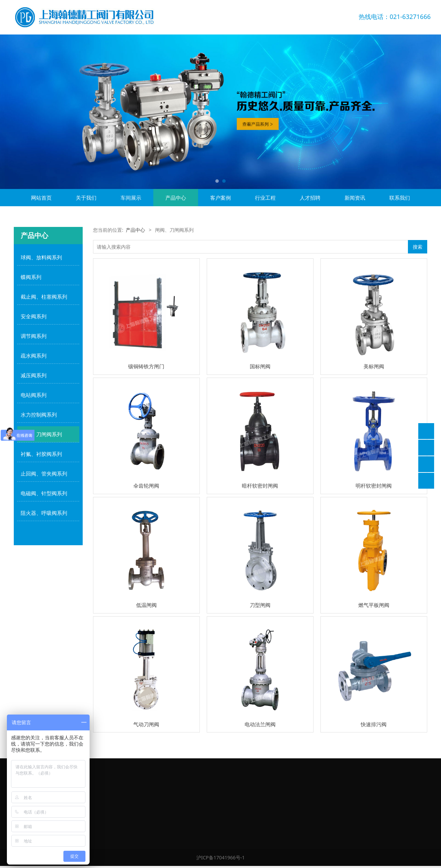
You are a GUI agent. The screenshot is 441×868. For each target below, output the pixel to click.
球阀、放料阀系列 (41, 257)
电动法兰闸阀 (260, 724)
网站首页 (41, 198)
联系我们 (400, 198)
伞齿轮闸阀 (146, 486)
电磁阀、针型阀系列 (44, 493)
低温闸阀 (146, 605)
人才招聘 (310, 198)
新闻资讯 (355, 198)
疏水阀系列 (34, 356)
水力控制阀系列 (39, 415)
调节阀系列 (34, 336)
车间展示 (131, 198)
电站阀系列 (34, 395)
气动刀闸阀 (146, 724)
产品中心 (176, 198)
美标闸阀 (374, 366)
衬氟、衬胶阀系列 (41, 454)
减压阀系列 (34, 375)
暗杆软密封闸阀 (260, 486)
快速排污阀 (374, 724)
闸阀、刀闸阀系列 (41, 434)
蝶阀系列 (31, 277)
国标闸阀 (260, 366)
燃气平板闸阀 (374, 605)
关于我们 (86, 198)
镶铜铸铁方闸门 (146, 366)
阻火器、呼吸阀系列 (44, 513)
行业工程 (265, 198)
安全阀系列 (34, 316)
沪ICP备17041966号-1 (221, 857)
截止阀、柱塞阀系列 (44, 297)
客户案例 (220, 198)
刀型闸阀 (260, 605)
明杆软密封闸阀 (374, 486)
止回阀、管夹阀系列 (44, 473)
